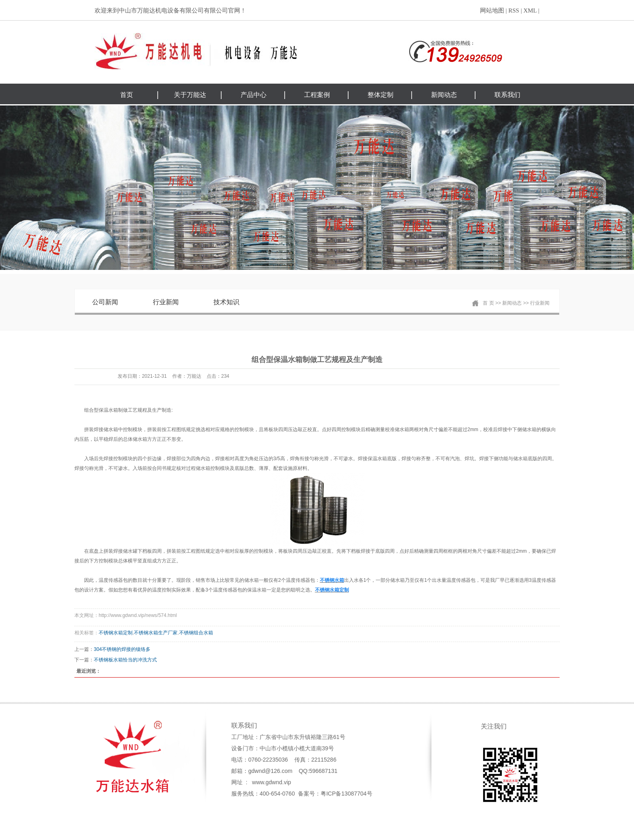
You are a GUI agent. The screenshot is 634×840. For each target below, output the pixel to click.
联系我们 (507, 95)
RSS (514, 11)
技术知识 (226, 302)
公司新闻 (105, 302)
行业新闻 (166, 302)
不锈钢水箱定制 (116, 633)
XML (530, 11)
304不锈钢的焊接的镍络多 (122, 649)
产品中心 (254, 95)
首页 (127, 95)
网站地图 (492, 11)
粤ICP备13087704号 (347, 794)
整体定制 (380, 95)
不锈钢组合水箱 (196, 633)
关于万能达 (190, 95)
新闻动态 (444, 95)
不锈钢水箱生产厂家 (156, 633)
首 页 (488, 303)
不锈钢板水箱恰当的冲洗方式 (125, 660)
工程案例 (317, 95)
